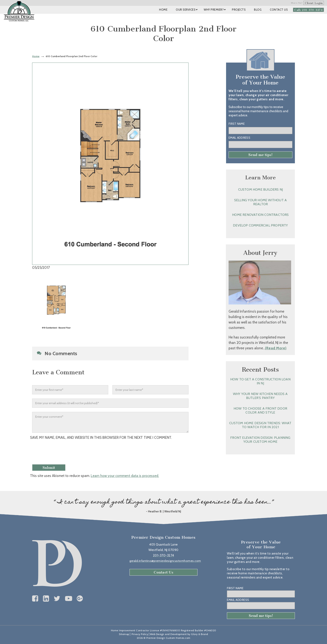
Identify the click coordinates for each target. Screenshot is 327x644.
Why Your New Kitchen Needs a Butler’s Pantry (260, 396)
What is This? (297, 3)
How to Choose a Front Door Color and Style (260, 410)
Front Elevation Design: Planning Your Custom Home (260, 440)
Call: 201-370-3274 (308, 10)
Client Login (314, 3)
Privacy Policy (140, 634)
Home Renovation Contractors (260, 215)
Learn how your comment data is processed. (125, 476)
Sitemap (124, 634)
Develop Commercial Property (260, 225)
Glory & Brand (200, 634)
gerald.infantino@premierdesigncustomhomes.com (165, 561)
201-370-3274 (164, 555)
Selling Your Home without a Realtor (260, 202)
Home (36, 56)
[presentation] (65, 453)
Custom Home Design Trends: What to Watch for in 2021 (260, 425)
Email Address (239, 138)
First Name (237, 124)
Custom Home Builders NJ (261, 189)
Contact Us (163, 572)
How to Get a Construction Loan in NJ (260, 381)
